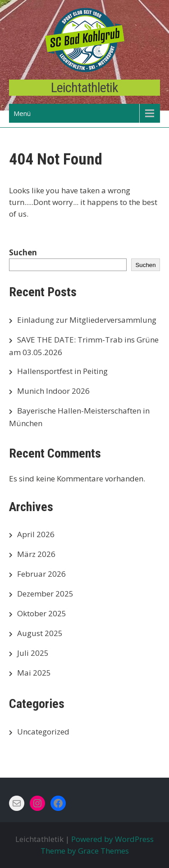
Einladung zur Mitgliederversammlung (87, 320)
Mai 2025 (34, 673)
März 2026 (36, 554)
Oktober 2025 (42, 613)
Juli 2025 (33, 653)
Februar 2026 (41, 574)
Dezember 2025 (45, 594)
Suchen (23, 252)
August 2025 (40, 633)
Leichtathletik (84, 87)
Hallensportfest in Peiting (62, 371)
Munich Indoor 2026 (53, 391)
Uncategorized (43, 732)
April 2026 (36, 534)
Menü (22, 113)
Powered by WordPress (112, 839)
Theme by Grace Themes (85, 851)
